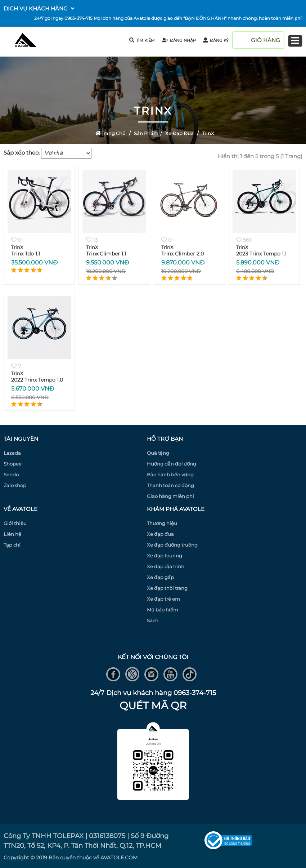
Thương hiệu (162, 523)
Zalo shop (15, 485)
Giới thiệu (15, 523)
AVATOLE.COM (119, 858)
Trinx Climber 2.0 (183, 254)
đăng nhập (179, 40)
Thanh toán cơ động (170, 485)
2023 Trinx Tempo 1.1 (261, 254)
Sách (153, 620)
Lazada (12, 453)
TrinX (208, 133)
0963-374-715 (78, 18)
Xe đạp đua (179, 133)
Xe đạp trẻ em (163, 599)
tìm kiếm (142, 40)
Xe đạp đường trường (172, 545)
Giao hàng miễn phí (170, 496)
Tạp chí (12, 545)
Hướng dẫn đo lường (172, 464)
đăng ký (216, 40)
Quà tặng (158, 453)
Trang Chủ (111, 133)
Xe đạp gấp (160, 577)
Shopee (13, 464)
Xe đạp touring (165, 556)
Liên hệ (12, 534)
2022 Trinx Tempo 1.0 (37, 380)
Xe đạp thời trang (167, 588)
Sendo (11, 475)
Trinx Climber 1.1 (106, 254)
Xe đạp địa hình (166, 566)
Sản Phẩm (146, 133)
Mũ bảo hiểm (163, 610)
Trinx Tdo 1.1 (26, 254)
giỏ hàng (265, 40)
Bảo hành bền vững (170, 475)
